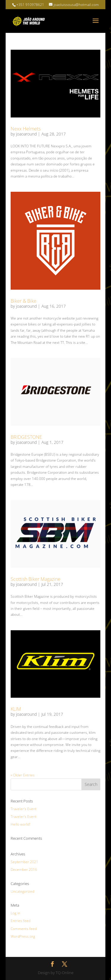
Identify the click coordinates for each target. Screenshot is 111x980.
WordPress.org (23, 936)
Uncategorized (22, 891)
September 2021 (24, 862)
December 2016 (24, 869)
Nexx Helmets (26, 129)
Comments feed (24, 929)
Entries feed (21, 921)
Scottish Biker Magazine (36, 579)
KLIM (16, 709)
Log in (15, 913)
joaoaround (26, 134)
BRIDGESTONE (26, 437)
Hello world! (20, 824)
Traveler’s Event (24, 809)
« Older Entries (23, 775)
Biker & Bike (24, 301)
